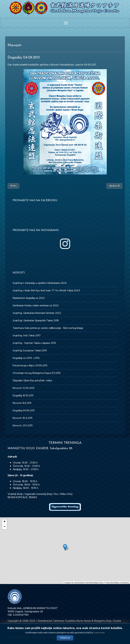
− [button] (5, 527)
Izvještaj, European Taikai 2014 (30, 351)
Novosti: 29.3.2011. (23, 426)
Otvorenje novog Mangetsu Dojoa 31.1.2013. (37, 373)
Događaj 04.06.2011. (24, 411)
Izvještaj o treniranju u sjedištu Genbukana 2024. (40, 283)
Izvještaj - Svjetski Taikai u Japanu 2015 (34, 343)
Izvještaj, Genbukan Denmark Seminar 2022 (37, 313)
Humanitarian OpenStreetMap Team (89, 583)
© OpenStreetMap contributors (117, 583)
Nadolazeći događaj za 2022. (29, 298)
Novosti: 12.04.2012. (24, 388)
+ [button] (5, 522)
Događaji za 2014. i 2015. (26, 358)
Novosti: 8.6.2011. (22, 403)
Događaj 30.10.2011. (23, 396)
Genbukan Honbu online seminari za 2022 (36, 306)
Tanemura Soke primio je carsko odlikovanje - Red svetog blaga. (48, 328)
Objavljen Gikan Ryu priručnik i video (32, 381)
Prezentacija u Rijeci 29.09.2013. (30, 366)
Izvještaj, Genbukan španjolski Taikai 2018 (36, 321)
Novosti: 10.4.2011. (23, 418)
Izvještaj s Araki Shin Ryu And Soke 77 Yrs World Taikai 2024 (46, 291)
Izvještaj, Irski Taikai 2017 (27, 336)
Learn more (99, 633)
